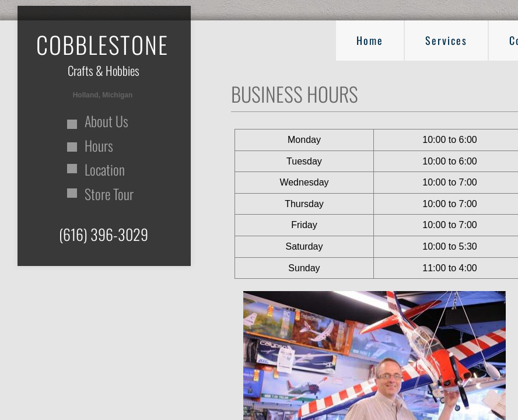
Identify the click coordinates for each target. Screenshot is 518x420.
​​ (102, 52)
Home (370, 40)
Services (446, 40)
